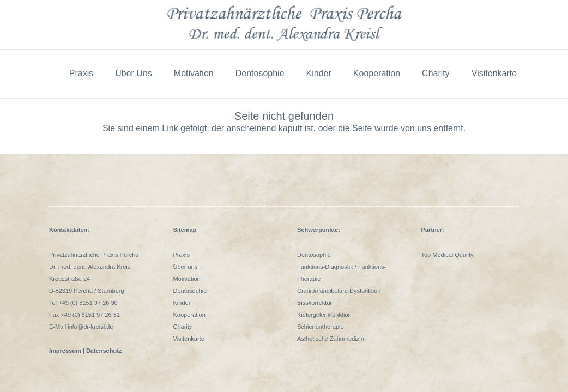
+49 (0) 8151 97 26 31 (90, 315)
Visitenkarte (189, 339)
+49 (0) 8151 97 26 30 (88, 303)
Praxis (182, 255)
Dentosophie (190, 291)
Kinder (182, 303)
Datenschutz (105, 351)
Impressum (65, 351)
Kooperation (189, 315)
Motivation (187, 279)
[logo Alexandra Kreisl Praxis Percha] (284, 24)
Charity (183, 327)
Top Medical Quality (448, 255)
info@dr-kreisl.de (90, 327)
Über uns (186, 267)
